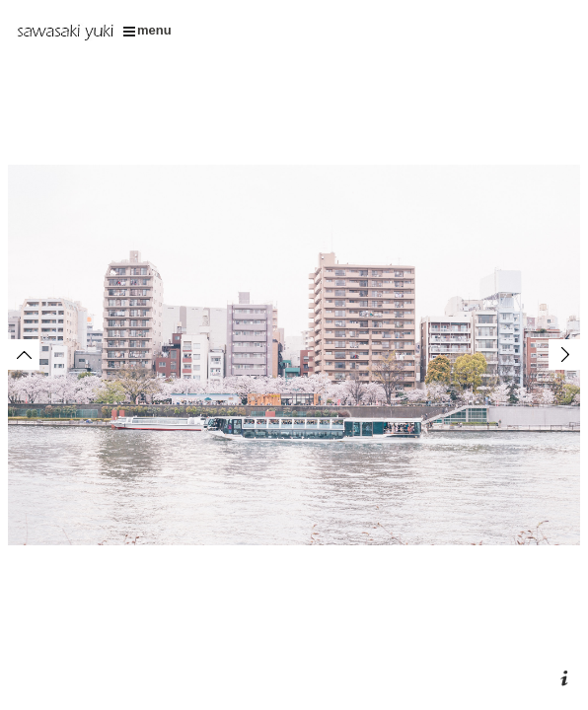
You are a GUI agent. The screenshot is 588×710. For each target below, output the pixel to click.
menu (147, 30)
